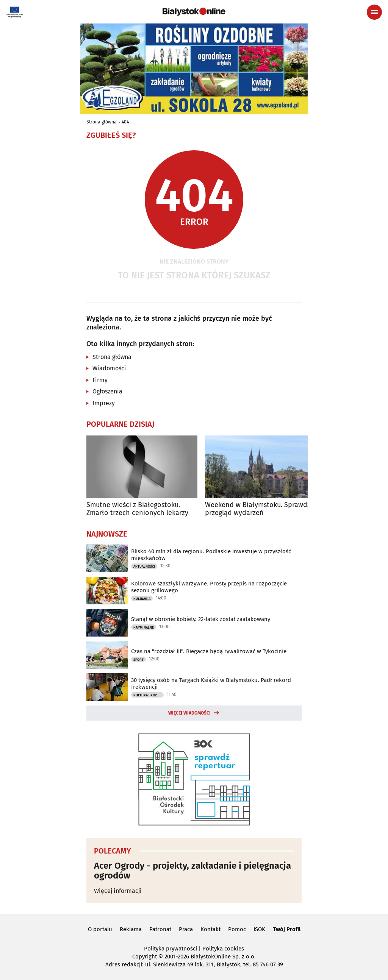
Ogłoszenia (107, 391)
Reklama (131, 929)
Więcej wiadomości (189, 713)
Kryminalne (144, 627)
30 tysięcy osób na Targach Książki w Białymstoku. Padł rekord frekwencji (211, 684)
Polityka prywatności (171, 949)
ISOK (259, 929)
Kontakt (210, 929)
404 (125, 122)
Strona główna (102, 122)
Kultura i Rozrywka (149, 695)
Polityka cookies (223, 949)
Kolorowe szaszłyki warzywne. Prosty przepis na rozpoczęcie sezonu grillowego (209, 587)
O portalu (100, 929)
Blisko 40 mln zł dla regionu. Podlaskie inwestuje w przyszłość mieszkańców (211, 555)
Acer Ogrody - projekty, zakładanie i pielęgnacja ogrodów (192, 871)
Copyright (145, 957)
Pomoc (237, 929)
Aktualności (144, 566)
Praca (186, 929)
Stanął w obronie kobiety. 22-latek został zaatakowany (201, 619)
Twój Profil (287, 929)
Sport (138, 660)
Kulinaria (142, 599)
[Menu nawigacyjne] (374, 12)
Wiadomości (109, 368)
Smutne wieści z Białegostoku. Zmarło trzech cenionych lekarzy (137, 509)
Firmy (100, 380)
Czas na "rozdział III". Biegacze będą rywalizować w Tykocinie (209, 651)
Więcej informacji (118, 891)
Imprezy (104, 403)
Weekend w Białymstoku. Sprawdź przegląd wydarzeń (258, 509)
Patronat (160, 929)
